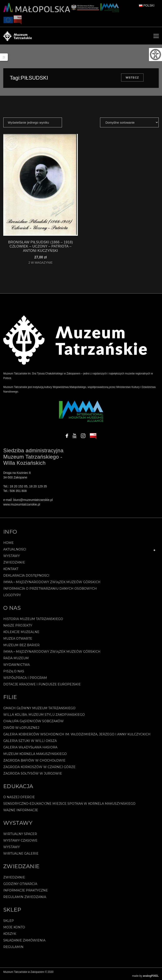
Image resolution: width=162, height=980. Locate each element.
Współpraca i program (25, 678)
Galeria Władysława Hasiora (30, 747)
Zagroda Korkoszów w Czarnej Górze (39, 767)
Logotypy (12, 595)
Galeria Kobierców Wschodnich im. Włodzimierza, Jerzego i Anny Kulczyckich (77, 734)
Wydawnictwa (17, 665)
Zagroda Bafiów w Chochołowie (34, 760)
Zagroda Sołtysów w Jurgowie (33, 773)
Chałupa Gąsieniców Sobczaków (33, 721)
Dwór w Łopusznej (21, 728)
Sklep (9, 921)
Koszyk (10, 934)
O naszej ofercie (19, 797)
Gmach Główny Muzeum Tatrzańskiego (39, 708)
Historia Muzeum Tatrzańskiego (33, 619)
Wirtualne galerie (21, 854)
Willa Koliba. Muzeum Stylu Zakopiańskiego (44, 715)
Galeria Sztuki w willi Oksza (30, 741)
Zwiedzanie (14, 562)
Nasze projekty (18, 625)
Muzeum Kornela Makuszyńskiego (35, 754)
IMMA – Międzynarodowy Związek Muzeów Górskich (52, 582)
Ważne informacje (21, 810)
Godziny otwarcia (20, 884)
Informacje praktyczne (26, 890)
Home (8, 543)
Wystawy (12, 556)
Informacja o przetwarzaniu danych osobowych (50, 589)
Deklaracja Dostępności (26, 575)
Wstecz (132, 78)
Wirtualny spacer (20, 834)
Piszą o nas (14, 671)
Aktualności (15, 549)
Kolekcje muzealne (21, 632)
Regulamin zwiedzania (25, 897)
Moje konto (14, 927)
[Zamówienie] (129, 122)
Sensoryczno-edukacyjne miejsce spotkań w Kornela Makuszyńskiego (69, 804)
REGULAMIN (13, 947)
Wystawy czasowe (20, 840)
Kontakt (11, 569)
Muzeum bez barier (21, 645)
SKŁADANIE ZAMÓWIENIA (24, 940)
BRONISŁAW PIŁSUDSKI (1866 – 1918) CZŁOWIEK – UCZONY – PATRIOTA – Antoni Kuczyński (40, 246)
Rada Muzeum (16, 658)
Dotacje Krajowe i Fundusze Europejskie (42, 684)
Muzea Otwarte (18, 639)
